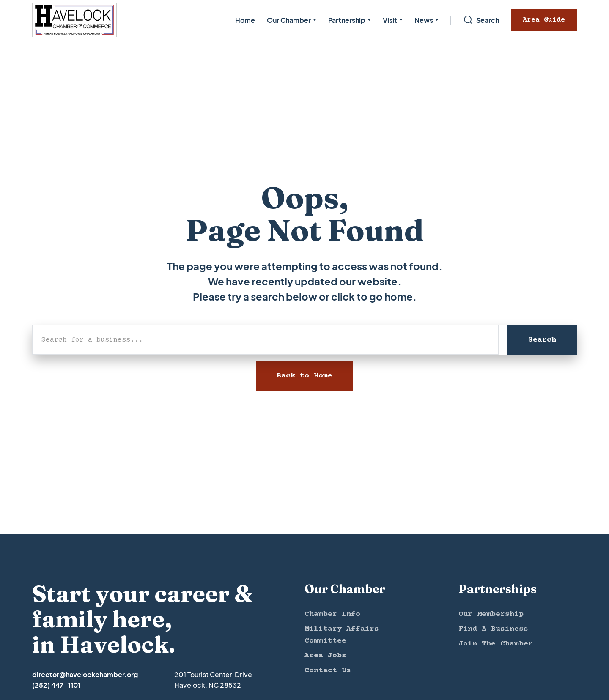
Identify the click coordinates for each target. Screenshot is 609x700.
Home (245, 20)
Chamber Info (332, 614)
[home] (74, 20)
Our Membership (491, 614)
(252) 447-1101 (56, 685)
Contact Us (328, 670)
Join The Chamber (496, 644)
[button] (292, 20)
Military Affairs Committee (342, 635)
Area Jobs (325, 656)
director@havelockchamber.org (85, 674)
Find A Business (493, 629)
